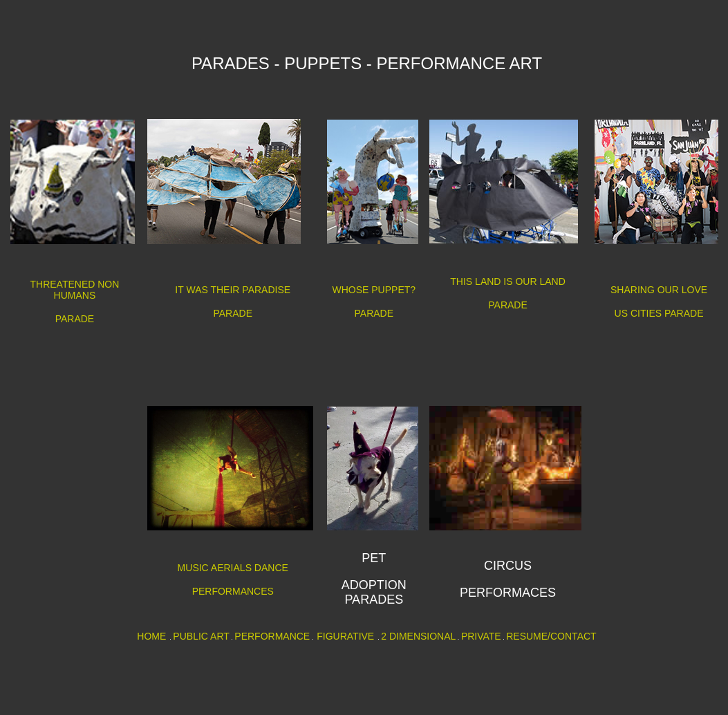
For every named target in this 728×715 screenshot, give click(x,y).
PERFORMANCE (272, 636)
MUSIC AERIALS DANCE (233, 568)
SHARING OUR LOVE (659, 290)
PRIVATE (481, 636)
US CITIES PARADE (659, 313)
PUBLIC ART (201, 636)
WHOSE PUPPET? (374, 290)
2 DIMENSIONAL (418, 636)
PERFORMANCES (233, 591)
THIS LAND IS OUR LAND (507, 281)
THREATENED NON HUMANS (75, 290)
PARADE (75, 319)
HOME (151, 636)
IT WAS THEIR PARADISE (233, 290)
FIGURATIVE (345, 636)
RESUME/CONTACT (551, 636)
